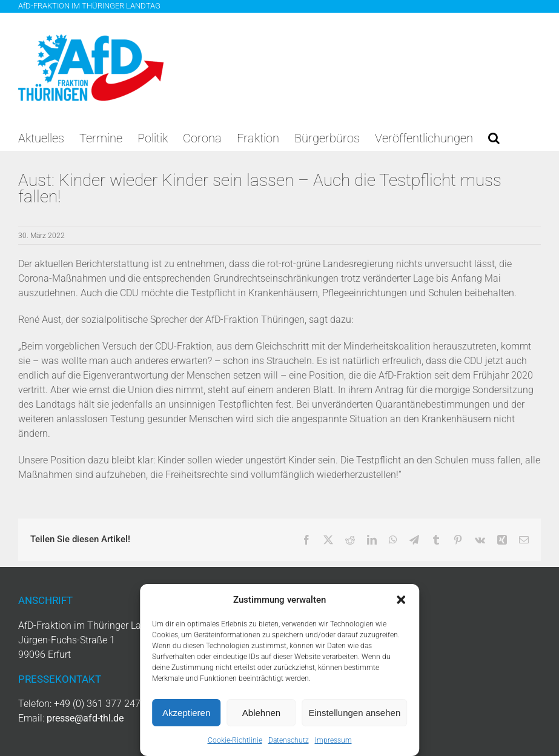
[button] (401, 600)
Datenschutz (289, 740)
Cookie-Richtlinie (235, 740)
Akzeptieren (186, 713)
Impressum (333, 740)
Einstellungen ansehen (354, 713)
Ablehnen (261, 713)
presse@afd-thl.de (85, 718)
